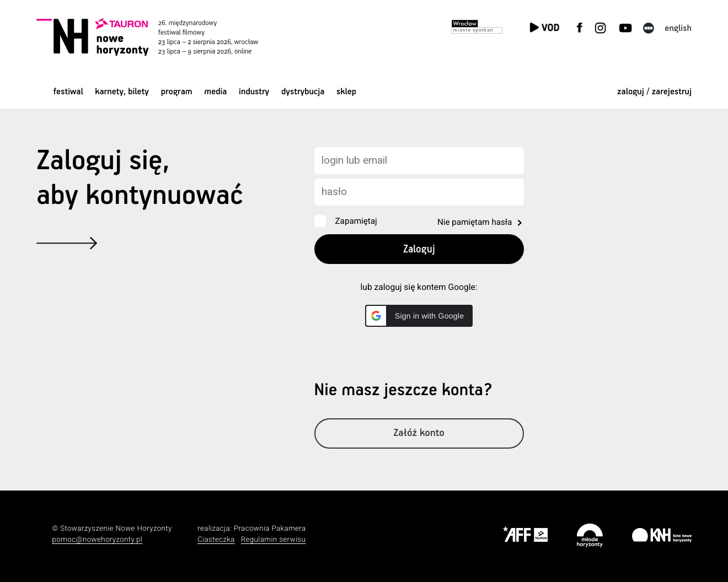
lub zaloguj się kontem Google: (419, 287)
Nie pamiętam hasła (475, 222)
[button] (419, 316)
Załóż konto (419, 433)
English (678, 28)
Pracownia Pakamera (270, 529)
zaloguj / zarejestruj (654, 92)
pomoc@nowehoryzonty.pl (98, 540)
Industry (254, 92)
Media (215, 92)
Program (177, 92)
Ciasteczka (216, 540)
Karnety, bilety (122, 92)
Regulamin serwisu (274, 540)
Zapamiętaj (356, 221)
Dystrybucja (303, 92)
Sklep (346, 92)
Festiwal (68, 92)
